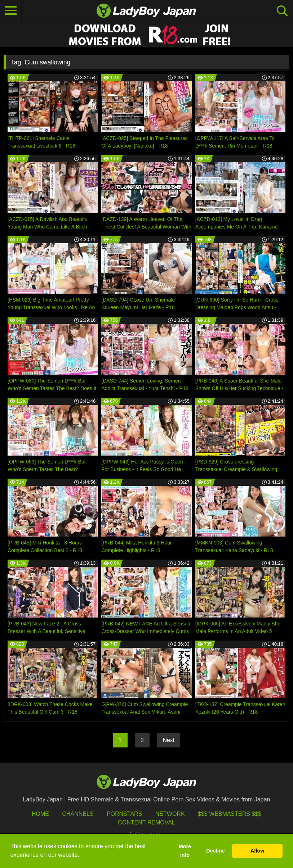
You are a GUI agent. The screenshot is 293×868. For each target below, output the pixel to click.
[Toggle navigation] (11, 11)
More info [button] (185, 851)
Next (168, 740)
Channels (78, 814)
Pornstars (124, 814)
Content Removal (146, 822)
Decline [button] (215, 851)
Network (170, 814)
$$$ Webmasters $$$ (230, 814)
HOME (40, 814)
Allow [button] (257, 851)
